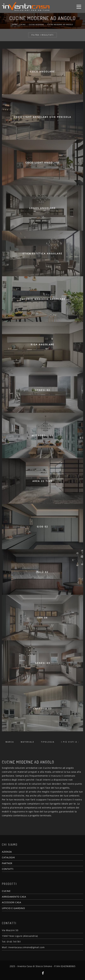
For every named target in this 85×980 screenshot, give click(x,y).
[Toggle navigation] (79, 6)
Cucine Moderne (36, 24)
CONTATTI (8, 869)
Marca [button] (10, 742)
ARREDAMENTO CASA (14, 897)
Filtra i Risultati (42, 35)
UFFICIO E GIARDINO (13, 908)
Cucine (22, 24)
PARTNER (7, 863)
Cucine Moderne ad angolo (60, 24)
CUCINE (6, 891)
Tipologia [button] (48, 742)
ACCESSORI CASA (11, 902)
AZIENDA (7, 852)
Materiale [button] (27, 742)
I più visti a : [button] (70, 742)
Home (15, 24)
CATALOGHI (8, 857)
